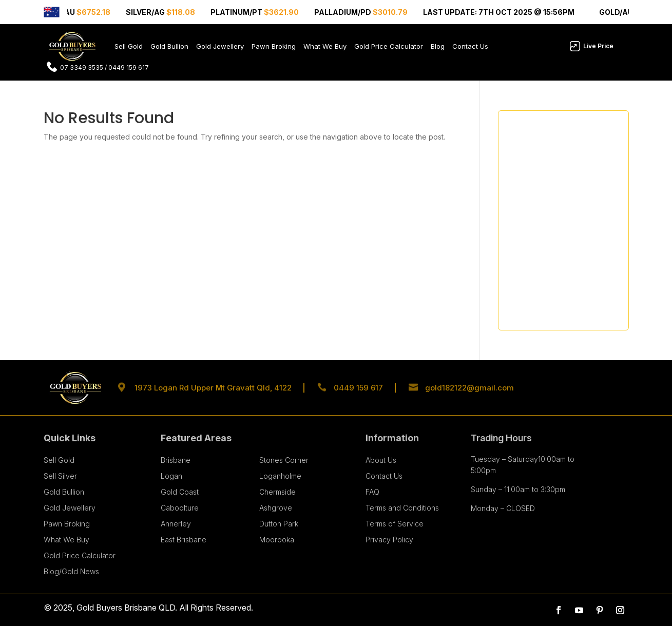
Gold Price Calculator (389, 46)
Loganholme (280, 476)
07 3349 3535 (82, 67)
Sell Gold (129, 46)
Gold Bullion (169, 46)
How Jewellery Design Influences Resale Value (563, 187)
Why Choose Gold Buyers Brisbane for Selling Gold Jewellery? (550, 301)
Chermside (277, 492)
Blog (438, 46)
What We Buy (325, 46)
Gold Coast (180, 492)
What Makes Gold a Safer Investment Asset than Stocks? (557, 155)
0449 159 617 (129, 67)
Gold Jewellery (220, 46)
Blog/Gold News (71, 571)
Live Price (598, 46)
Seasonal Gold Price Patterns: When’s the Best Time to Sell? (556, 263)
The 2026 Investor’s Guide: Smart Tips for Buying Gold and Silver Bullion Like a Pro (562, 225)
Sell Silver (60, 476)
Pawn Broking (274, 46)
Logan (171, 476)
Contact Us (470, 46)
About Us (381, 460)
